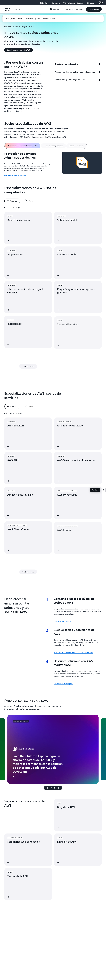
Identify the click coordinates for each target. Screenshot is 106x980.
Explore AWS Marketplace (64, 684)
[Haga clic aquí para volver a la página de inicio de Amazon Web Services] (7, 10)
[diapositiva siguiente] (60, 788)
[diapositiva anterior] (46, 788)
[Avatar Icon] (101, 3)
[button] (94, 9)
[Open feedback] (104, 490)
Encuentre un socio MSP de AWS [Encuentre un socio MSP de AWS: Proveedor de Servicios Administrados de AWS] (15, 176)
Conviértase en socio (11, 27)
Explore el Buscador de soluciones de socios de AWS (73, 652)
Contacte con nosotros (62, 621)
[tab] (23, 146)
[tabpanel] (53, 164)
